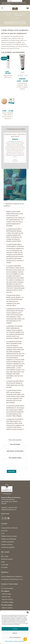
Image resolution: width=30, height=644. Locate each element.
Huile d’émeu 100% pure (8, 76)
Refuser (15, 633)
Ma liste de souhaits (7, 559)
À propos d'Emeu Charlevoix (9, 528)
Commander (5, 565)
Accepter (15, 629)
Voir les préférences (15, 637)
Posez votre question (15, 194)
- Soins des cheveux (7, 599)
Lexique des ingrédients (8, 547)
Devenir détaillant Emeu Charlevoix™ (12, 577)
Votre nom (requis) (15, 447)
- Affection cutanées (7, 608)
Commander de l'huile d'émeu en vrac (12, 579)
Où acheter (4, 531)
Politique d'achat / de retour (9, 536)
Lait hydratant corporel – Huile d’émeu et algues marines (22, 86)
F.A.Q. (3, 533)
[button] (28, 612)
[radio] (22, 72)
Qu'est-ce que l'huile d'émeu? (15, 179)
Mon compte (5, 556)
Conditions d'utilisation (8, 542)
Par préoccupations (10, 14)
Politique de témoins (9, 641)
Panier (3, 562)
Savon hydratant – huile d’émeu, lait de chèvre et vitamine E (8, 116)
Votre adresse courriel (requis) (15, 453)
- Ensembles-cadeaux (7, 602)
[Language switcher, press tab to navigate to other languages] (15, 1)
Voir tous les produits (7, 588)
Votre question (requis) (15, 463)
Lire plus (17, 48)
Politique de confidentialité (19, 641)
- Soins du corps (6, 597)
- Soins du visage (6, 594)
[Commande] (15, 23)
